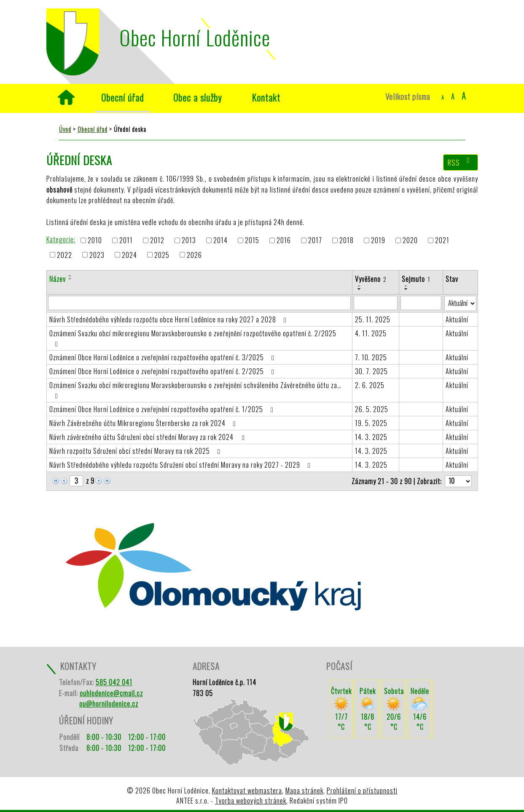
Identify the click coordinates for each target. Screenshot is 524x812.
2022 (64, 255)
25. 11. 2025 (373, 319)
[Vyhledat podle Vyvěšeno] (376, 303)
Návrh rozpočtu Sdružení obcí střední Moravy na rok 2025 (136, 451)
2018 (347, 241)
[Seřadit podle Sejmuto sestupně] (406, 289)
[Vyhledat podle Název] (199, 303)
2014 (220, 241)
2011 (126, 241)
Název (58, 279)
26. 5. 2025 (372, 409)
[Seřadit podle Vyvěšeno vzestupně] (360, 286)
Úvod (66, 97)
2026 (194, 255)
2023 (97, 255)
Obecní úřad (122, 97)
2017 (315, 241)
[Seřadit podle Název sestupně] (70, 279)
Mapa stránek (304, 791)
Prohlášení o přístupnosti (362, 791)
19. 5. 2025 (371, 423)
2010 (95, 241)
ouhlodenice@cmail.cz (111, 693)
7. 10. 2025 (371, 357)
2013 (189, 241)
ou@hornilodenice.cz (109, 704)
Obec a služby (198, 97)
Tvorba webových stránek (251, 801)
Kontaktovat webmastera (247, 791)
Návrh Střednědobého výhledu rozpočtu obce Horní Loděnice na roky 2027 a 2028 (169, 319)
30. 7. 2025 (371, 371)
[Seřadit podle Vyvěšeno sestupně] (360, 289)
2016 (284, 241)
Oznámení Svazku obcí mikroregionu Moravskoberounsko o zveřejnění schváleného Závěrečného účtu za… (195, 390)
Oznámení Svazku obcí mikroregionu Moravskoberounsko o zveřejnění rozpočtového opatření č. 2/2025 (193, 338)
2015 (252, 241)
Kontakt (266, 97)
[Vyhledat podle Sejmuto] (421, 303)
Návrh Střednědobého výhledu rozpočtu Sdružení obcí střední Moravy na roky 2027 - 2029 (181, 465)
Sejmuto (416, 279)
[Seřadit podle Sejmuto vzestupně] (406, 286)
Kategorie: (61, 239)
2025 (162, 255)
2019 (378, 241)
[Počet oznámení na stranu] (458, 481)
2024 (129, 255)
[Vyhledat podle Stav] (460, 303)
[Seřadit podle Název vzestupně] (70, 276)
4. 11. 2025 (371, 333)
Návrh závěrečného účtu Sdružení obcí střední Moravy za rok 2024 (148, 437)
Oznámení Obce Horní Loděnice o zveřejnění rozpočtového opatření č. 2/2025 (163, 371)
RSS (460, 162)
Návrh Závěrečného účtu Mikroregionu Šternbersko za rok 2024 (144, 423)
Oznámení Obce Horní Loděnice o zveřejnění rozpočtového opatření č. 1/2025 (163, 409)
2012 (157, 241)
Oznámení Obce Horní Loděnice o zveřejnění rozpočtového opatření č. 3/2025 (163, 357)
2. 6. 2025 (370, 385)
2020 (410, 241)
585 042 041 (114, 682)
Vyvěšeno (371, 279)
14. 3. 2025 (371, 437)
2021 (442, 241)
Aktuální (457, 319)
